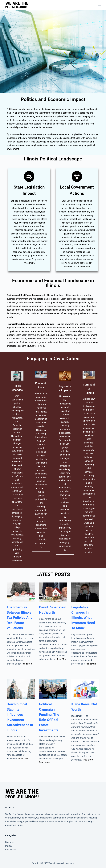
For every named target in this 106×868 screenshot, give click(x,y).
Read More (27, 664)
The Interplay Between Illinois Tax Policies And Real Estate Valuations (20, 618)
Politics (9, 846)
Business (10, 842)
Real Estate (11, 850)
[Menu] (100, 5)
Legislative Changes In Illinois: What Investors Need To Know (83, 618)
